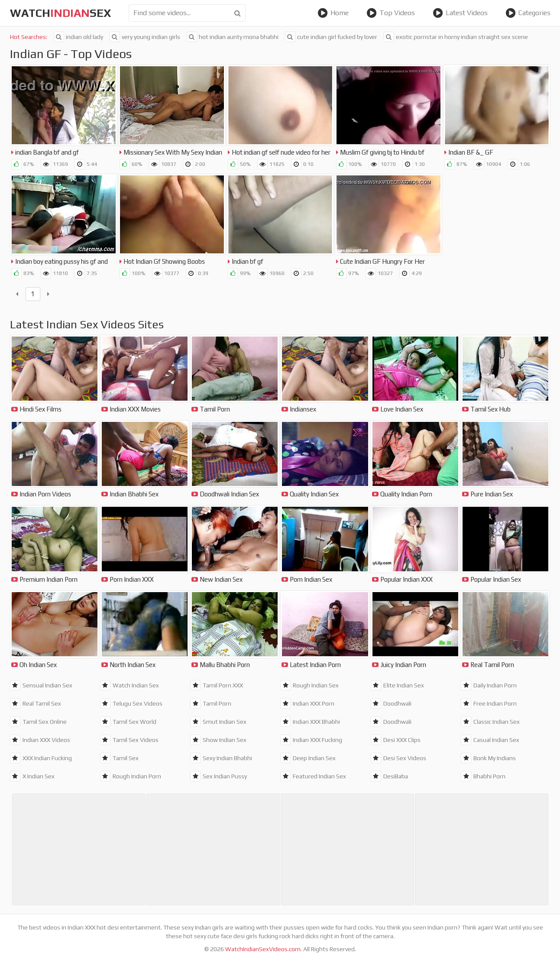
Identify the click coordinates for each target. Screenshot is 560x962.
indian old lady (78, 37)
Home (333, 13)
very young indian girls (145, 37)
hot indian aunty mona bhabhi (233, 37)
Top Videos (391, 13)
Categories (528, 13)
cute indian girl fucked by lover (331, 37)
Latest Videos (460, 13)
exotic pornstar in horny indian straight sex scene (456, 37)
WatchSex (61, 13)
